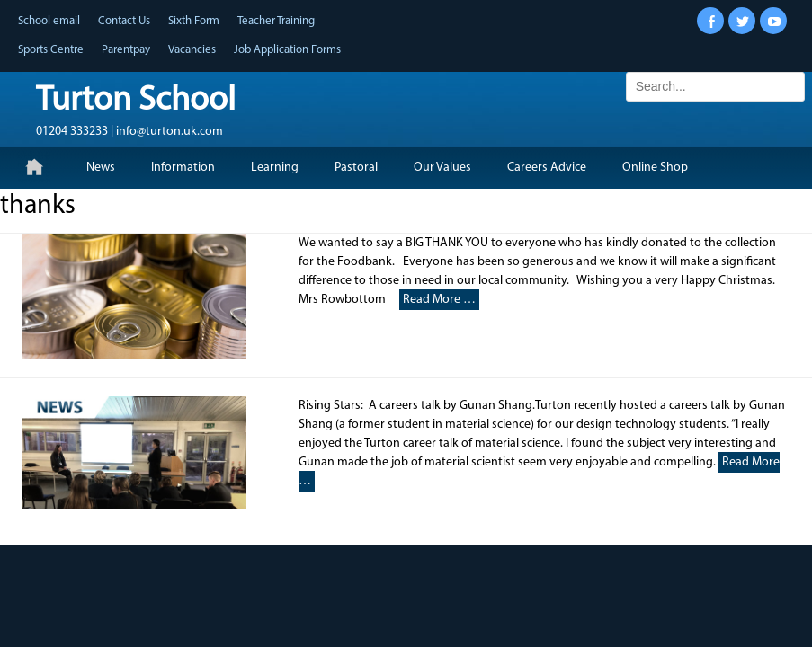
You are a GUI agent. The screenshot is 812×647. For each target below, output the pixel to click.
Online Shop (655, 168)
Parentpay (126, 50)
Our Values (442, 168)
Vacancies (192, 50)
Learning (275, 168)
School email (49, 21)
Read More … (439, 300)
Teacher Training (276, 21)
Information (183, 168)
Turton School (136, 101)
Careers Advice (547, 168)
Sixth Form (194, 21)
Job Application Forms (287, 50)
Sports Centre (51, 50)
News (101, 168)
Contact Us (124, 21)
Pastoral (356, 168)
